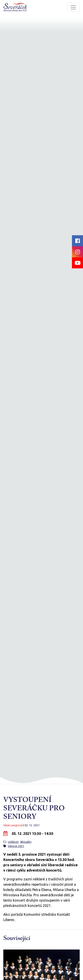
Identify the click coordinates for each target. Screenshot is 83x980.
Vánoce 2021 (16, 846)
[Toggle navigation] (73, 7)
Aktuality (26, 842)
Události (13, 842)
